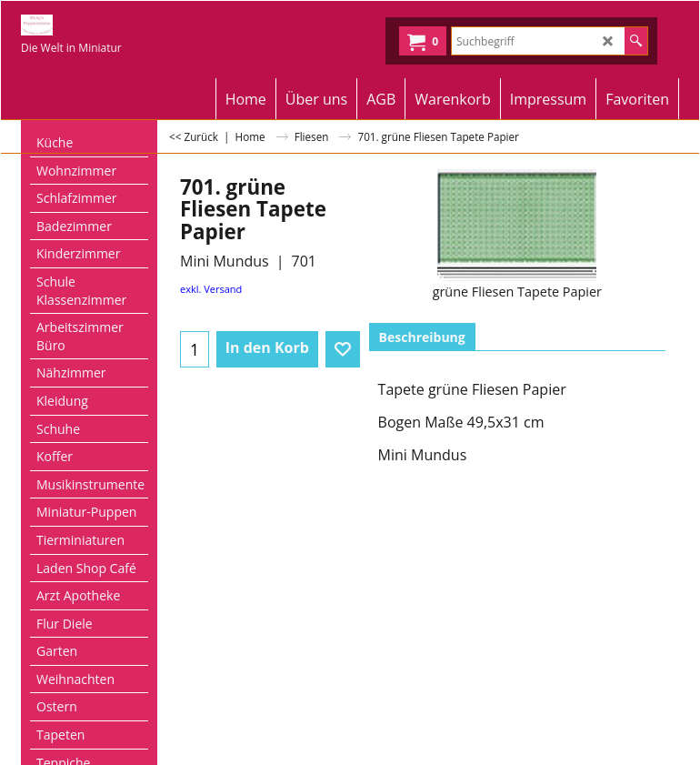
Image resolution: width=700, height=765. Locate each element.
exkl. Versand (211, 289)
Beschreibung (422, 337)
